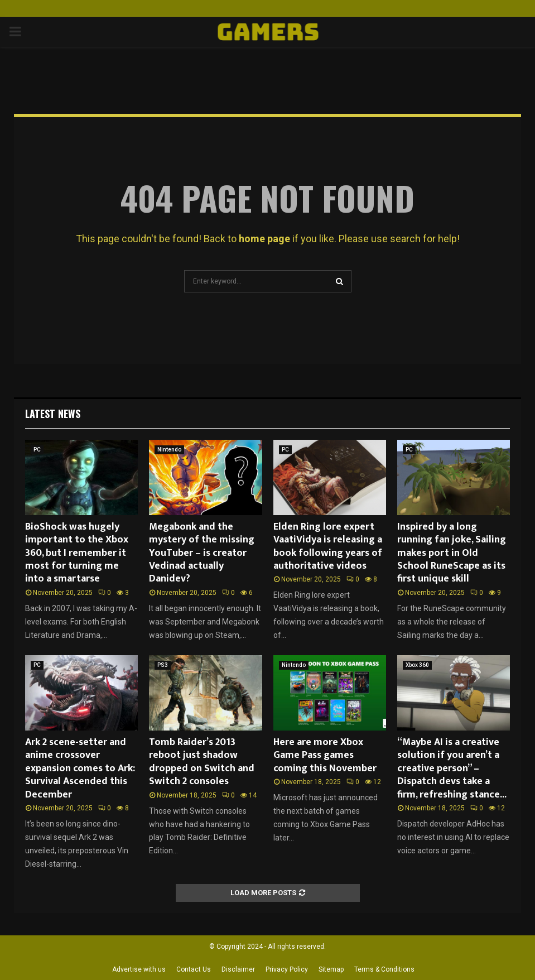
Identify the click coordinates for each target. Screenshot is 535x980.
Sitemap (331, 969)
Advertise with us (139, 969)
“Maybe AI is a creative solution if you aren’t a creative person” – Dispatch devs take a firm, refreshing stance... (452, 768)
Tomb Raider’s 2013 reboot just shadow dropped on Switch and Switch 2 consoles (202, 762)
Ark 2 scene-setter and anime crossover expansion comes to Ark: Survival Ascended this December (80, 768)
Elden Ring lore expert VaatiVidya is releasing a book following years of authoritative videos (328, 546)
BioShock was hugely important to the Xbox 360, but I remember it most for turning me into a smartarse (77, 553)
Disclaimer (238, 969)
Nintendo (169, 450)
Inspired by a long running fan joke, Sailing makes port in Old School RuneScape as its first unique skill (452, 553)
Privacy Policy (287, 969)
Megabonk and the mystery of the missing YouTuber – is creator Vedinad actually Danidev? (202, 553)
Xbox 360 (417, 665)
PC (37, 450)
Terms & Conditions (384, 969)
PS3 (163, 665)
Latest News (53, 414)
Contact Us (194, 969)
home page (264, 239)
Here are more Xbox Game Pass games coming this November (325, 755)
